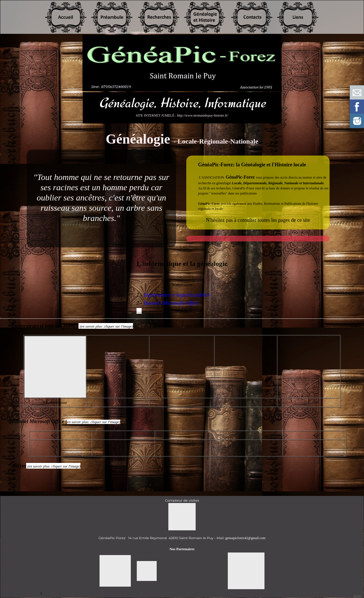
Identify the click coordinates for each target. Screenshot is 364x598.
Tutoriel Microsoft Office (38, 421)
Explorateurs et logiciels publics (176, 295)
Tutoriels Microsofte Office (171, 303)
